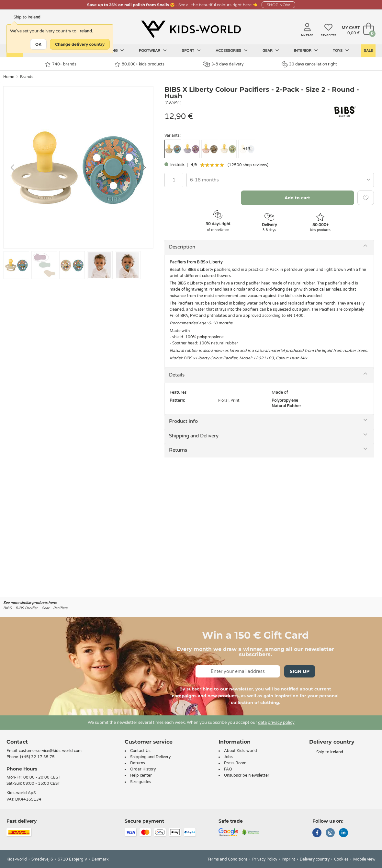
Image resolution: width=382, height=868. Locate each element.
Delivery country (315, 859)
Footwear (153, 51)
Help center (141, 775)
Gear (271, 51)
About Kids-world (241, 751)
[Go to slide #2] (44, 265)
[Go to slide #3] (72, 265)
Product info (183, 421)
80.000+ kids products (140, 64)
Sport (191, 51)
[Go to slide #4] (100, 265)
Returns (178, 450)
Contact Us (140, 751)
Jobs (228, 757)
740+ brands (61, 64)
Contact (17, 742)
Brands (27, 77)
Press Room (235, 763)
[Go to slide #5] (128, 265)
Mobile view (364, 859)
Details (177, 375)
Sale (368, 51)
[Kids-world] (191, 29)
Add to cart (297, 198)
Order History (143, 769)
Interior (306, 51)
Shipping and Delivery (194, 436)
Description (182, 247)
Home (9, 77)
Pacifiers (60, 608)
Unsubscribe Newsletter (247, 775)
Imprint (288, 859)
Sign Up (300, 671)
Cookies (341, 859)
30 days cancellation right (309, 64)
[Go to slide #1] (16, 265)
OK (38, 44)
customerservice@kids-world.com (50, 751)
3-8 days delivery (223, 64)
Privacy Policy (265, 859)
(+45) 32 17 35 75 (37, 757)
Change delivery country (80, 44)
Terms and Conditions (228, 859)
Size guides (141, 782)
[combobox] (280, 180)
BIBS (7, 608)
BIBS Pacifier (27, 608)
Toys (341, 51)
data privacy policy (276, 723)
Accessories (232, 51)
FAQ (228, 769)
